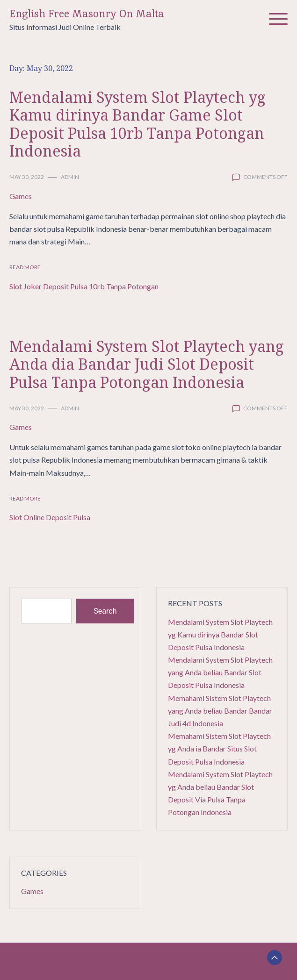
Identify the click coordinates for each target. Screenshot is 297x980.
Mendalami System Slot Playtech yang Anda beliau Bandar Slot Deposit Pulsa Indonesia (220, 672)
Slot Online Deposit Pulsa (50, 517)
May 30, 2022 (27, 177)
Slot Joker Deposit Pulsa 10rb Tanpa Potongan (84, 286)
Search (105, 611)
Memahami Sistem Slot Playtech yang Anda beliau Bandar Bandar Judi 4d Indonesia (220, 711)
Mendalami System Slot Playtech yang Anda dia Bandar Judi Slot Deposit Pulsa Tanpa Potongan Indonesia (147, 364)
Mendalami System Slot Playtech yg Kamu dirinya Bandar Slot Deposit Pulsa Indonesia (220, 634)
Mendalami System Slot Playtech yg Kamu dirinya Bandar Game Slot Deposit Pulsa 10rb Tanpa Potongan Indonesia (138, 124)
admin (70, 177)
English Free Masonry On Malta (87, 14)
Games (21, 196)
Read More (25, 267)
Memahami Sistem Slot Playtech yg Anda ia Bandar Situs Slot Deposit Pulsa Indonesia (219, 748)
